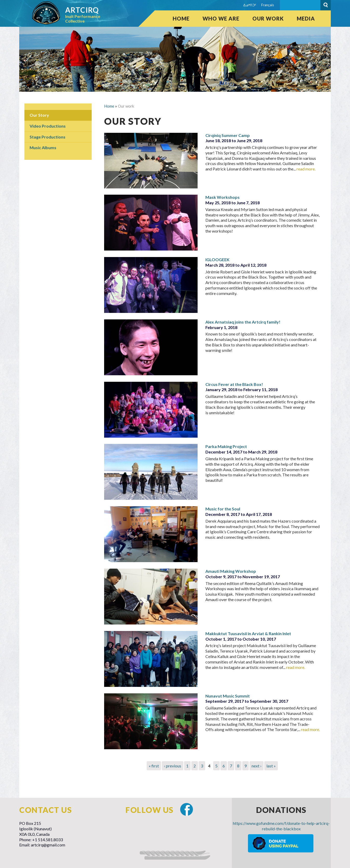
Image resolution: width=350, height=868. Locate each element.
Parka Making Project (226, 446)
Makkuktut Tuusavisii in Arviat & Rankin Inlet (248, 633)
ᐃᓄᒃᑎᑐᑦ (250, 5)
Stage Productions (48, 137)
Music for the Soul (223, 509)
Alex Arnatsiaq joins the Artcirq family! (243, 322)
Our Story (39, 115)
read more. (306, 169)
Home (181, 18)
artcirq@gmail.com (48, 845)
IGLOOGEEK (217, 259)
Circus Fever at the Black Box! (234, 384)
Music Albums (43, 147)
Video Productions (48, 126)
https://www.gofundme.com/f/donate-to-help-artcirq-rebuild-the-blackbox (281, 826)
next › (257, 766)
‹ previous (173, 766)
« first (154, 766)
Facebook (187, 809)
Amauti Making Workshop (231, 571)
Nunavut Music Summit (228, 696)
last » (271, 766)
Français (268, 5)
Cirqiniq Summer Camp (228, 135)
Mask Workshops (223, 197)
